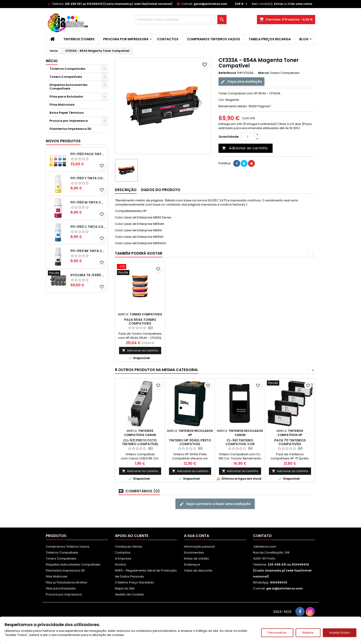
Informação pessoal (199, 547)
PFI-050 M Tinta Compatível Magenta (88, 202)
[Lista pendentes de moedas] (242, 4)
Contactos (168, 39)
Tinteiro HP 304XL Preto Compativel (190, 442)
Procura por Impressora (126, 39)
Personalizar (277, 633)
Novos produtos (63, 141)
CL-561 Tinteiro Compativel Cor (240, 442)
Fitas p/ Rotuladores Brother (67, 582)
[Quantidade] (248, 137)
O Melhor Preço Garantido (134, 582)
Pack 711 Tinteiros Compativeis (290, 442)
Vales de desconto (198, 570)
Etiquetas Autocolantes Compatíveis (68, 87)
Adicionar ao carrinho (245, 148)
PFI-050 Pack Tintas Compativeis (88, 154)
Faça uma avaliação (241, 82)
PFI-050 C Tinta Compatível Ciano (88, 227)
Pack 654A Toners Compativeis (290, 322)
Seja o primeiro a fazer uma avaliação (215, 504)
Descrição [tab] (126, 190)
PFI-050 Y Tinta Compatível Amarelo (88, 178)
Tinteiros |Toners (79, 39)
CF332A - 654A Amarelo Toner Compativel (240, 322)
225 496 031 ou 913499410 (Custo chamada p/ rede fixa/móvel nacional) (119, 4)
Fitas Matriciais (62, 105)
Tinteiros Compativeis (67, 69)
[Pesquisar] (180, 20)
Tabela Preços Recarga (270, 39)
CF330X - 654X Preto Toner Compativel (140, 322)
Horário (121, 564)
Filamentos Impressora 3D (70, 129)
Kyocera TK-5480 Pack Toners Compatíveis (88, 275)
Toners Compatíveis (66, 77)
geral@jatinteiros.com (210, 4)
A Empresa (123, 558)
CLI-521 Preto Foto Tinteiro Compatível (140, 442)
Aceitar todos (340, 633)
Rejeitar (308, 633)
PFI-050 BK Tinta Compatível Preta (88, 251)
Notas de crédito (197, 558)
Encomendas (194, 553)
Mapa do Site (125, 588)
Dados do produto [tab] (161, 190)
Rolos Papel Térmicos (67, 113)
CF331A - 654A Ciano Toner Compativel (190, 322)
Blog (304, 39)
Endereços (192, 564)
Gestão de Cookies (129, 594)
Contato (262, 536)
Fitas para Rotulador (66, 97)
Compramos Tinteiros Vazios (214, 39)
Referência (227, 73)
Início (52, 61)
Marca (263, 73)
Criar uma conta (300, 4)
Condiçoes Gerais (128, 547)
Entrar (279, 4)
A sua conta (197, 536)
